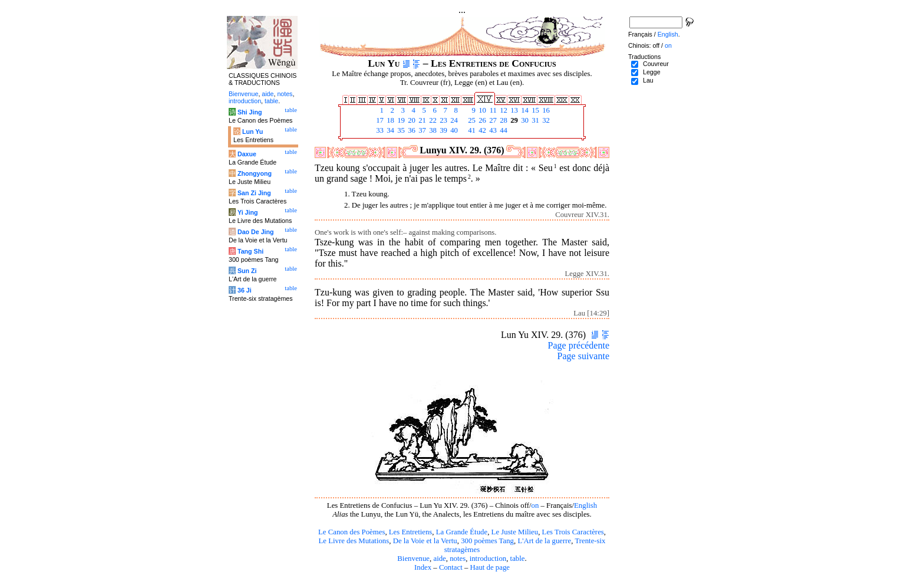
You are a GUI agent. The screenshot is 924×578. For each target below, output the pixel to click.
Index (423, 567)
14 (524, 110)
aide (439, 559)
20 (411, 120)
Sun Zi (247, 271)
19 (400, 120)
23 (443, 120)
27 (492, 120)
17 (379, 120)
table (518, 559)
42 (481, 130)
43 (492, 130)
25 (471, 120)
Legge (652, 72)
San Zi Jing (254, 193)
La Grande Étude (462, 532)
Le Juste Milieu (515, 532)
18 (390, 120)
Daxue (247, 154)
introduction (488, 559)
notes (458, 559)
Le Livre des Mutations (354, 541)
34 (390, 130)
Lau (648, 80)
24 (453, 120)
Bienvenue (413, 559)
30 (524, 120)
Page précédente (579, 345)
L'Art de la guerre (544, 541)
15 (534, 110)
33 (379, 130)
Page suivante (583, 356)
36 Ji (245, 290)
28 (503, 120)
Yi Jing (248, 212)
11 (492, 110)
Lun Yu (253, 132)
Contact (451, 567)
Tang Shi (250, 251)
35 (400, 130)
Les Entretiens (411, 532)
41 (471, 130)
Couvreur (656, 64)
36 (411, 130)
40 (453, 130)
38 (432, 130)
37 (421, 130)
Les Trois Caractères (573, 532)
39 (443, 130)
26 (481, 120)
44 (503, 130)
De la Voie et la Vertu (425, 541)
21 (421, 120)
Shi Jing (250, 112)
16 (545, 110)
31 (534, 120)
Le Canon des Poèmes (352, 532)
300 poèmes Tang (487, 541)
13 (513, 110)
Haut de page (490, 567)
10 (481, 110)
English (585, 505)
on (535, 505)
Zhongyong (255, 173)
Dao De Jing (256, 232)
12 (503, 110)
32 (545, 120)
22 (432, 120)
